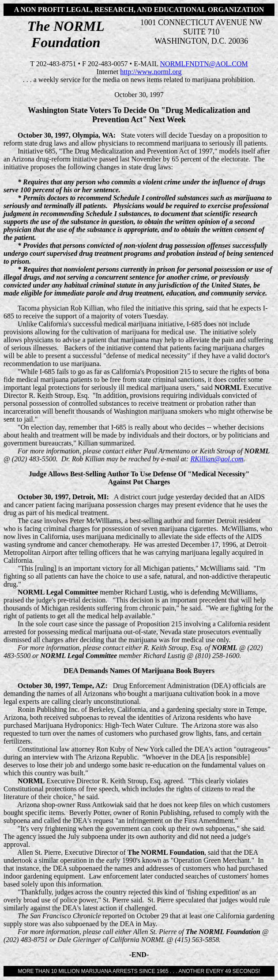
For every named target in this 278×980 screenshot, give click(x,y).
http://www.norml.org (151, 72)
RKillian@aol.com (217, 459)
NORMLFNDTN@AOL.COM (204, 64)
